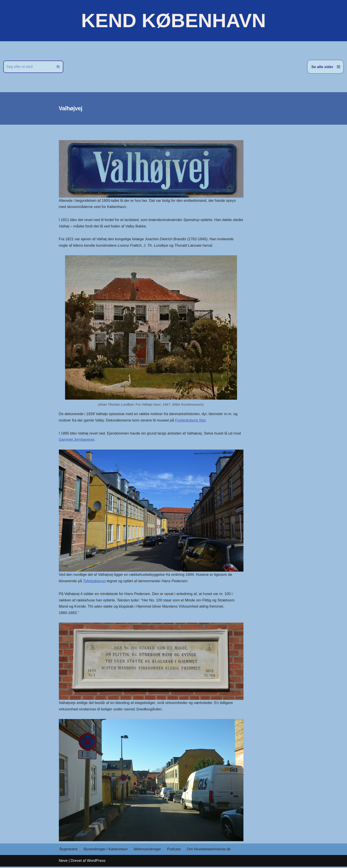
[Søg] (28, 67)
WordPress (96, 862)
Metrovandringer (148, 851)
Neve (63, 862)
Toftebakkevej (95, 582)
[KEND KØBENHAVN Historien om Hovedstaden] (173, 21)
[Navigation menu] (325, 67)
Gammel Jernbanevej (77, 440)
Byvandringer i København (106, 851)
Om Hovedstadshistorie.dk (210, 851)
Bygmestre (69, 851)
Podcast (175, 851)
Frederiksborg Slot (192, 421)
